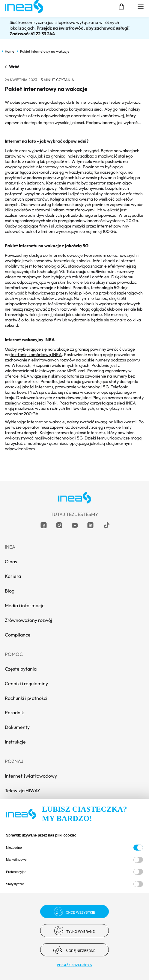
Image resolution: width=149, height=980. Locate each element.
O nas (11, 561)
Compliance (18, 635)
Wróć (12, 67)
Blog (10, 591)
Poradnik (14, 712)
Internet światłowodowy (31, 776)
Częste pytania (21, 669)
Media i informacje (25, 605)
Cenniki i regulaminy (26, 683)
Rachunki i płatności (26, 698)
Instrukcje (15, 742)
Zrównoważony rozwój (28, 620)
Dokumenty (17, 727)
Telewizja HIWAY (23, 790)
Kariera (13, 576)
